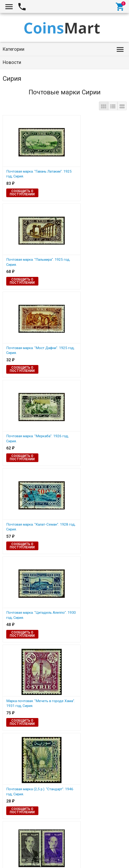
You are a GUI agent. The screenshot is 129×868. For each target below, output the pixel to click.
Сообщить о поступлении (22, 193)
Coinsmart (14, 859)
